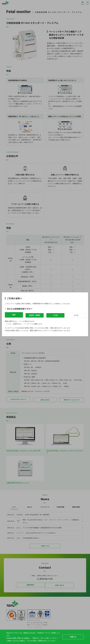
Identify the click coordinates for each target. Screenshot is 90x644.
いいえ (76, 315)
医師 (14, 315)
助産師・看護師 (35, 315)
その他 (55, 315)
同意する (73, 637)
